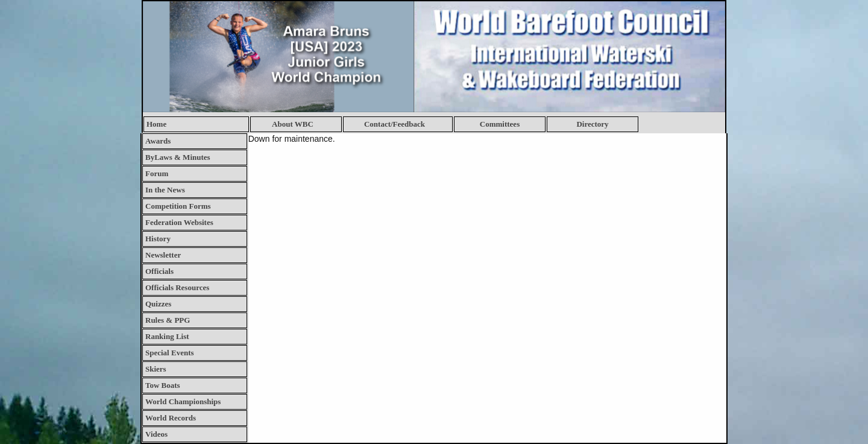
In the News (165, 190)
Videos (156, 434)
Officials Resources (177, 287)
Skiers (156, 369)
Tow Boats (163, 385)
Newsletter (163, 255)
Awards (158, 141)
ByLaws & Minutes (178, 157)
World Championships (183, 401)
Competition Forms (178, 206)
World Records (171, 418)
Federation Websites (179, 222)
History (158, 239)
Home (156, 124)
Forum (157, 173)
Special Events (170, 353)
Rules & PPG (168, 320)
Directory (592, 124)
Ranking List (167, 336)
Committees (500, 124)
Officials (159, 271)
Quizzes (158, 304)
